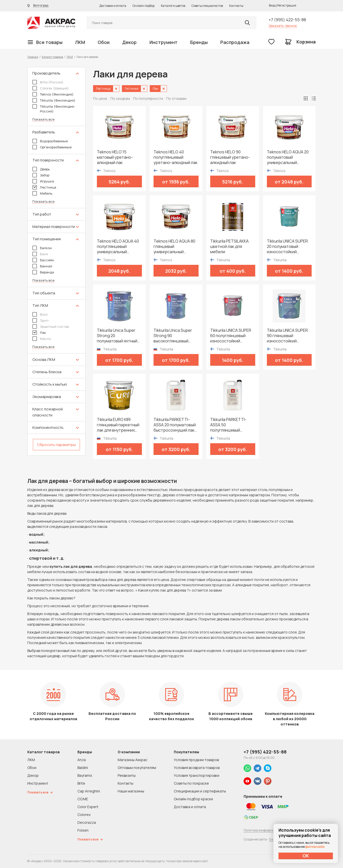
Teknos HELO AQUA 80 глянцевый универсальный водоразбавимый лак (174, 247)
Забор (41, 175)
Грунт (41, 320)
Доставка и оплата (113, 6)
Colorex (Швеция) (51, 88)
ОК (306, 856)
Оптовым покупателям (137, 768)
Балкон (42, 248)
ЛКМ (80, 42)
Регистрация (287, 5)
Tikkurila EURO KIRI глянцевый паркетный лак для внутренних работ (118, 425)
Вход (272, 5)
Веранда (43, 272)
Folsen (83, 830)
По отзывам (176, 98)
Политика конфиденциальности (267, 830)
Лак (39, 333)
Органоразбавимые (52, 147)
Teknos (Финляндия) (53, 94)
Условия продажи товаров (196, 760)
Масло (42, 339)
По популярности (148, 98)
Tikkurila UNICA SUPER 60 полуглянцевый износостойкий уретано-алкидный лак (232, 336)
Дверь (41, 169)
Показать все (43, 119)
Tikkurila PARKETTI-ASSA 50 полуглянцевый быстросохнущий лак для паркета (231, 425)
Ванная (42, 266)
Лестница (44, 187)
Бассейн (43, 260)
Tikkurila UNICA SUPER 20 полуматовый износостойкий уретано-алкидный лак (289, 247)
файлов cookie (315, 847)
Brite (81, 783)
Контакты (236, 6)
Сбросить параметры (56, 445)
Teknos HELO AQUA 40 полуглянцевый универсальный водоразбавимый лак (118, 247)
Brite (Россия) (48, 82)
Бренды (199, 42)
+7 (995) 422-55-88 (287, 20)
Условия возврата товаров (197, 768)
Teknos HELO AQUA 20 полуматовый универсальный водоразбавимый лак (288, 157)
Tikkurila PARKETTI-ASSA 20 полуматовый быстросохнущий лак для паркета (175, 425)
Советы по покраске (191, 783)
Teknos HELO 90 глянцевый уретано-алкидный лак (230, 157)
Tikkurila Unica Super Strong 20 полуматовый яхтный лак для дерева (117, 336)
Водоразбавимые (50, 141)
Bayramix (85, 775)
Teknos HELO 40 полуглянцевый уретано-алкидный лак (176, 157)
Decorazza (87, 822)
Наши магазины (131, 791)
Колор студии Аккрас (51, 23)
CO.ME (83, 799)
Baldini (83, 768)
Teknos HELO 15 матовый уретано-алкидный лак (115, 157)
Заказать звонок (283, 26)
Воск (40, 314)
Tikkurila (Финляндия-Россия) (54, 109)
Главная (33, 57)
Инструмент (164, 42)
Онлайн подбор (144, 6)
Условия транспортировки (197, 775)
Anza (82, 760)
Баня (40, 254)
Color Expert (88, 807)
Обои (104, 42)
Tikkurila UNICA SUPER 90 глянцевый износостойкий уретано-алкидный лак (289, 336)
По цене (100, 98)
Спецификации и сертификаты (200, 791)
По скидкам (120, 98)
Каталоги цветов (173, 6)
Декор (129, 42)
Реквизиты (127, 775)
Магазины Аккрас (133, 760)
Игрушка (43, 181)
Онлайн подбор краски (193, 799)
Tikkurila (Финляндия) (54, 100)
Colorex (84, 815)
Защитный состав (51, 326)
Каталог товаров (52, 57)
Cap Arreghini (89, 791)
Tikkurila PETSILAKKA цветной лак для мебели (229, 247)
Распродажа (235, 42)
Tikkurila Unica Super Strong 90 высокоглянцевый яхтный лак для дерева (176, 336)
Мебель (42, 193)
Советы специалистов (207, 6)
